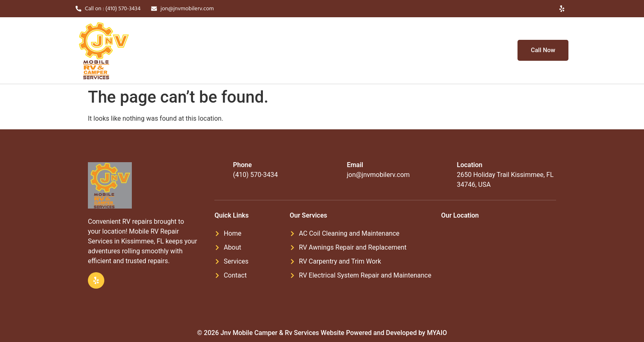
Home (227, 50)
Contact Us (410, 50)
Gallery (343, 50)
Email (355, 165)
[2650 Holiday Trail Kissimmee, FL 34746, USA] (498, 260)
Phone (242, 165)
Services (303, 50)
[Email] (334, 170)
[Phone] (221, 170)
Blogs (374, 50)
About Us (262, 50)
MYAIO (437, 333)
